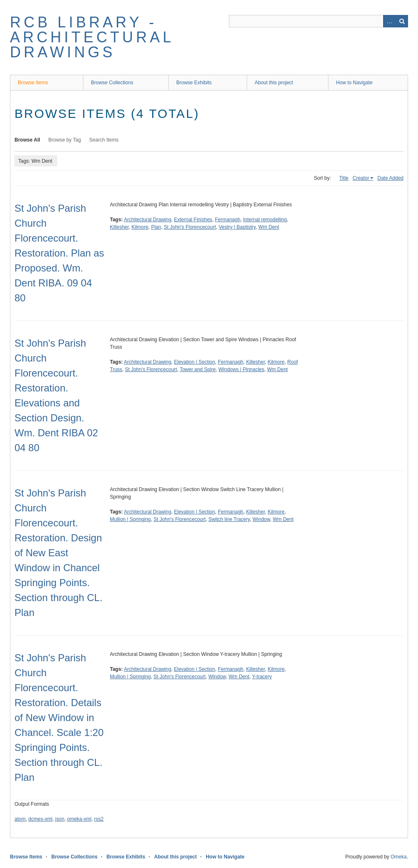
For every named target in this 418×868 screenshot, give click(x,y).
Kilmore (140, 227)
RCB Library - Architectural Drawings (92, 37)
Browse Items (33, 83)
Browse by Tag (65, 140)
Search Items (104, 140)
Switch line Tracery (229, 519)
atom (20, 819)
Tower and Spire (198, 369)
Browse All (27, 140)
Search (402, 21)
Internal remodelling (265, 220)
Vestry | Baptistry (237, 227)
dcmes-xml (40, 819)
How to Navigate (354, 83)
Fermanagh (227, 220)
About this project (274, 83)
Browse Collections (112, 83)
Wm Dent (269, 227)
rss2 (99, 819)
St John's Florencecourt (190, 227)
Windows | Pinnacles (242, 369)
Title (344, 178)
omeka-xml (79, 819)
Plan (156, 227)
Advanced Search (389, 21)
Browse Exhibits (194, 83)
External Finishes (193, 220)
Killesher (119, 227)
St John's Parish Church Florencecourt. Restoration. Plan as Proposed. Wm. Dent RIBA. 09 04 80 (59, 253)
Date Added (390, 178)
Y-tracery (262, 677)
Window (261, 519)
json (60, 819)
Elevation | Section (195, 362)
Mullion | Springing (130, 519)
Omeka (399, 857)
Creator (361, 178)
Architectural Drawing (148, 220)
